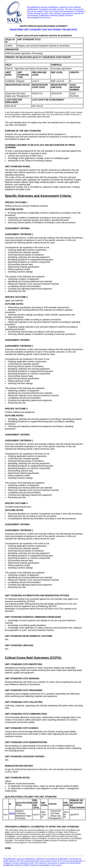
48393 (12, 813)
